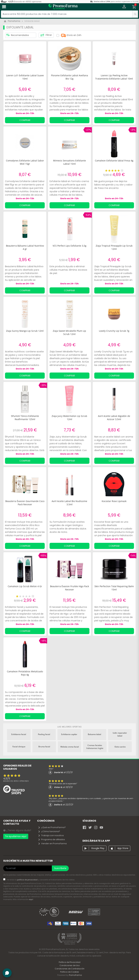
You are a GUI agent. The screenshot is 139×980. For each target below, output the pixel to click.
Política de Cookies (70, 972)
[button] (124, 7)
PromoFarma (75, 975)
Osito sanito (120, 747)
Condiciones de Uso (70, 965)
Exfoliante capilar (69, 734)
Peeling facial (44, 734)
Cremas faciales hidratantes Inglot (95, 747)
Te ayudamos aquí (16, 836)
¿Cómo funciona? (49, 831)
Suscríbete (60, 868)
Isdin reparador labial (120, 734)
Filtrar (46, 35)
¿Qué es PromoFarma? (52, 827)
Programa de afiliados (51, 839)
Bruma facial (44, 747)
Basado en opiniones (16, 781)
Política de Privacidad (70, 962)
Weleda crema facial (70, 747)
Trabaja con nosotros (51, 835)
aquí (31, 899)
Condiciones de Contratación (70, 969)
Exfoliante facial (19, 734)
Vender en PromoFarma (52, 843)
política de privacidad (28, 880)
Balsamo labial (94, 734)
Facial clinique (19, 747)
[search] (135, 14)
